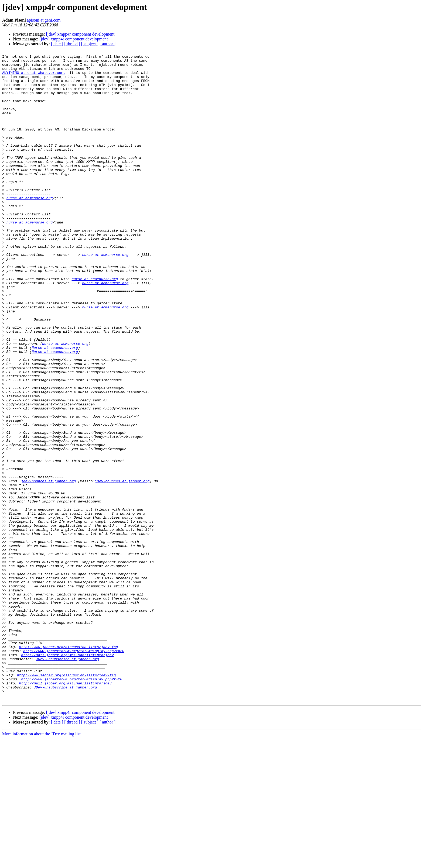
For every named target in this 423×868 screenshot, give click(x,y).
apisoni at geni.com (44, 20)
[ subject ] (90, 44)
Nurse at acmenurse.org (65, 402)
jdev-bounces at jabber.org (48, 567)
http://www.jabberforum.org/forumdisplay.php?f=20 (74, 770)
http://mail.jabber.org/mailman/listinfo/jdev (67, 775)
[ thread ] (72, 44)
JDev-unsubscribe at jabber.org (67, 780)
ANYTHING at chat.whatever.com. (34, 77)
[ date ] (57, 44)
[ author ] (108, 44)
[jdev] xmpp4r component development (80, 34)
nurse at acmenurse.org (30, 227)
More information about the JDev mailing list (41, 863)
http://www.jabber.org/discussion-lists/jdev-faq (68, 766)
